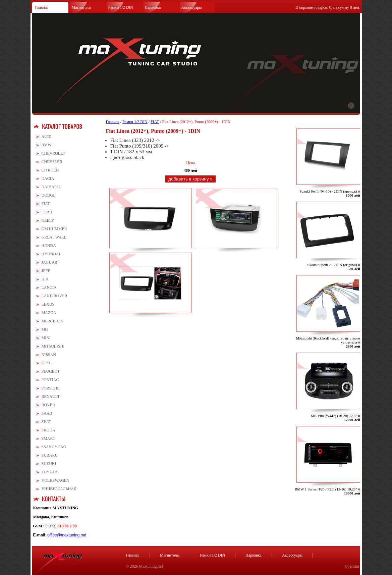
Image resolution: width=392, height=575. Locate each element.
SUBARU (50, 455)
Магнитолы (82, 7)
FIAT (46, 204)
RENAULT (51, 397)
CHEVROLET (53, 153)
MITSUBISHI (53, 346)
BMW (47, 145)
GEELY (48, 220)
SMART (48, 438)
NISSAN (49, 355)
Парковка (153, 7)
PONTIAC (50, 380)
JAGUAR (49, 262)
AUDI (47, 137)
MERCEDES (52, 321)
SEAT (46, 422)
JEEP (46, 271)
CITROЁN (50, 170)
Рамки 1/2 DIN (121, 7)
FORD (47, 212)
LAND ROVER (54, 296)
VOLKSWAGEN (55, 480)
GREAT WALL (54, 237)
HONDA (49, 246)
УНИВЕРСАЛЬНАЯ (59, 489)
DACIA (48, 178)
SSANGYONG (54, 447)
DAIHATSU (52, 187)
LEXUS (48, 304)
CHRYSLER (52, 162)
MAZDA (49, 313)
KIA (45, 279)
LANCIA (49, 287)
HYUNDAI (51, 254)
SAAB (47, 413)
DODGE (49, 195)
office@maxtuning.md (67, 535)
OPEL (47, 363)
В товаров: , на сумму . (328, 7)
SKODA (48, 430)
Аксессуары (192, 7)
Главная (42, 7)
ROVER (48, 405)
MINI (46, 338)
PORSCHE (51, 388)
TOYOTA (50, 472)
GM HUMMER (54, 229)
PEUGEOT (51, 371)
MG (45, 329)
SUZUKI (49, 464)
